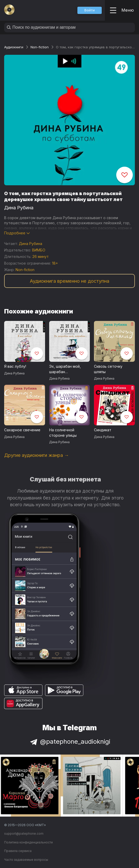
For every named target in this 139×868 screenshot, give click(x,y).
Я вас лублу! (15, 366)
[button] (90, 10)
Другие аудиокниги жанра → (36, 455)
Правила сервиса (18, 851)
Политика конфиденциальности (28, 842)
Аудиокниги (14, 47)
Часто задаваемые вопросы (26, 860)
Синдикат (103, 430)
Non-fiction (40, 47)
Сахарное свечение (22, 430)
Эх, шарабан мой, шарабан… (65, 369)
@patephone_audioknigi (70, 742)
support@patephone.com (24, 834)
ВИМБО (39, 250)
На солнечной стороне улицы (63, 433)
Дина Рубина (19, 208)
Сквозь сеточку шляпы (108, 369)
